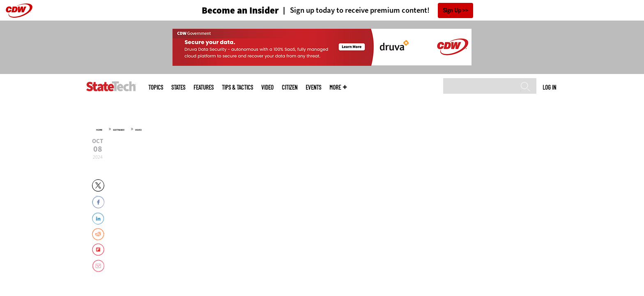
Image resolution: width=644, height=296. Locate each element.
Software (119, 130)
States (178, 87)
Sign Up (452, 10)
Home (99, 130)
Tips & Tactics (237, 87)
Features (204, 87)
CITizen (290, 87)
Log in (549, 87)
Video (267, 87)
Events (313, 87)
